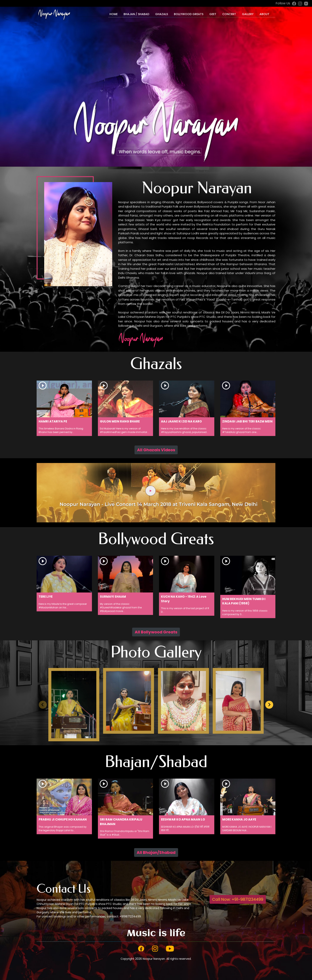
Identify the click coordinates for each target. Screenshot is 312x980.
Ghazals (162, 14)
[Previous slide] (43, 705)
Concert (229, 14)
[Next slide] (269, 705)
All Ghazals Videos (156, 450)
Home (114, 14)
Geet (213, 14)
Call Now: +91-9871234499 (238, 899)
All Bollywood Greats (156, 632)
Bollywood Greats (189, 14)
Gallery (248, 14)
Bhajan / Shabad (136, 14)
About (264, 14)
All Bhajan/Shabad (156, 852)
